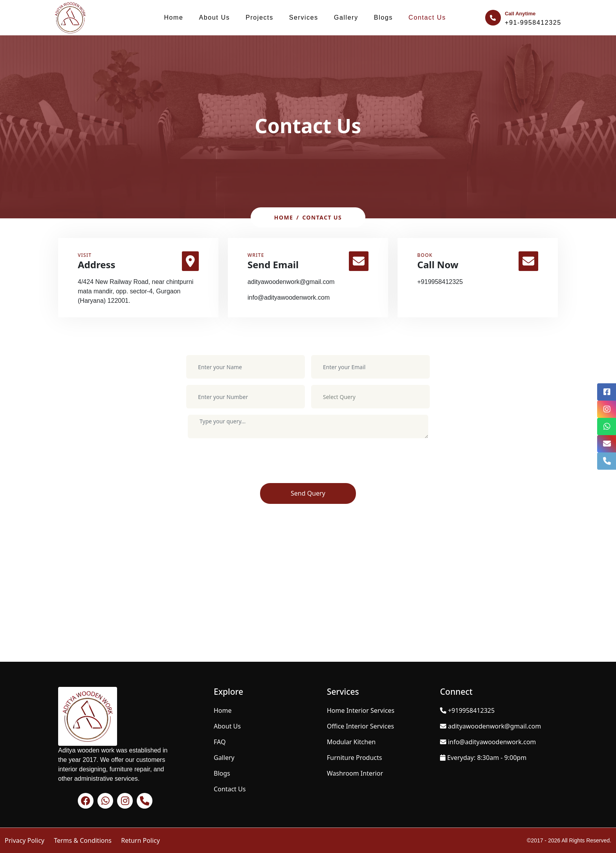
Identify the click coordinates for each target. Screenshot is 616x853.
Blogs (383, 17)
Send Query (308, 493)
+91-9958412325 (533, 23)
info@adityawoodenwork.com (289, 297)
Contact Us (427, 17)
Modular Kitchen (351, 742)
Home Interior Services (361, 710)
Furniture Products (354, 758)
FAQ (220, 742)
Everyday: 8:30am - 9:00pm (487, 758)
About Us (215, 17)
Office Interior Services (360, 726)
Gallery (346, 17)
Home (173, 17)
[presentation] (247, 464)
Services (304, 17)
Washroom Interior (355, 773)
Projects (259, 17)
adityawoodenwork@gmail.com (291, 282)
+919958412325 (440, 282)
